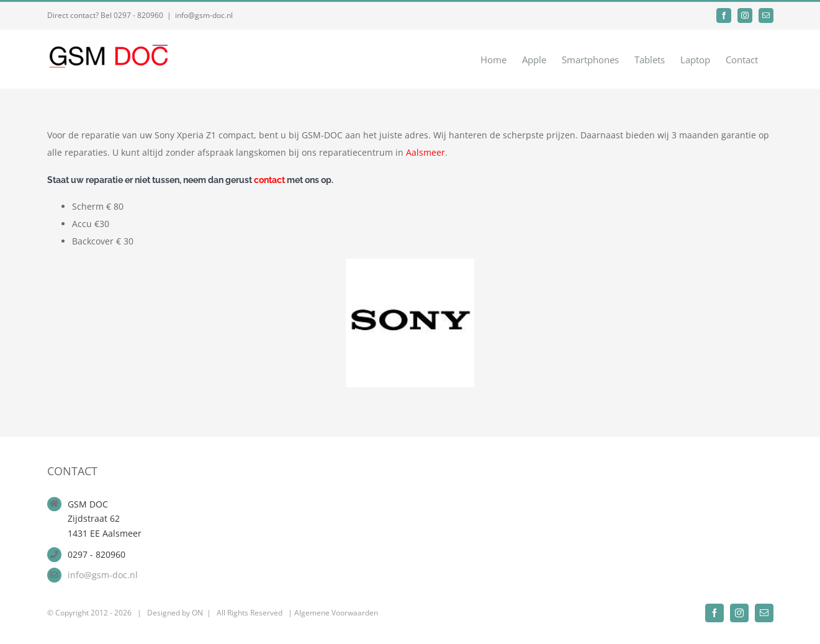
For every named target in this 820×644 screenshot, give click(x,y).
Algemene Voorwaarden (336, 613)
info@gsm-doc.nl (204, 15)
